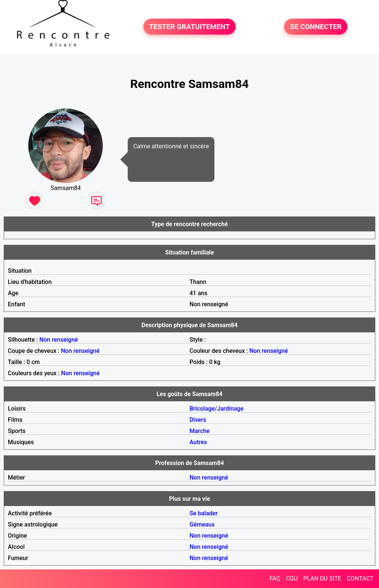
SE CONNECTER (316, 27)
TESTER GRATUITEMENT (190, 27)
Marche (200, 431)
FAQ (275, 578)
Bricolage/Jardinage (216, 409)
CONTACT (360, 578)
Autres (198, 442)
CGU (292, 578)
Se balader (204, 513)
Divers (198, 420)
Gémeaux (202, 524)
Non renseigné (59, 340)
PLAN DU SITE (322, 578)
